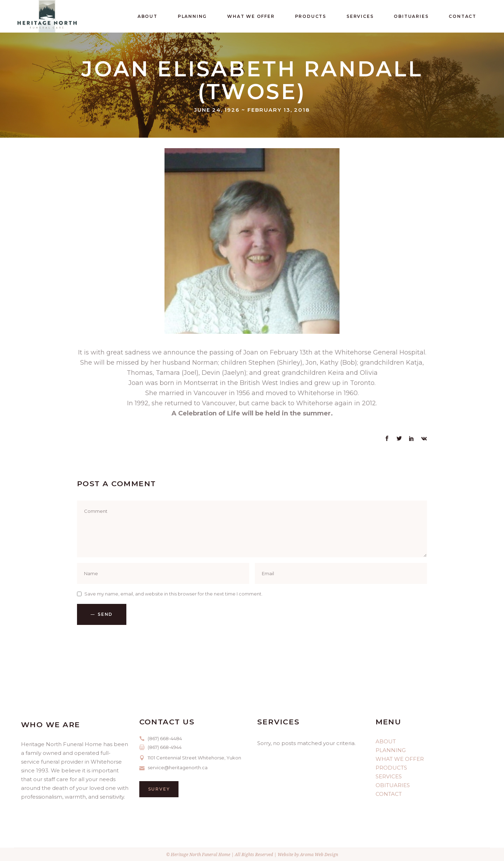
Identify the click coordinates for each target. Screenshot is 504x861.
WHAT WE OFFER (400, 759)
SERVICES (389, 776)
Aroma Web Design (319, 855)
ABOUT (386, 741)
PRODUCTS (391, 768)
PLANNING (391, 750)
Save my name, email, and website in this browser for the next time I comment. (173, 594)
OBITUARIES (393, 785)
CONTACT (389, 794)
